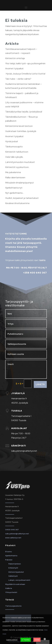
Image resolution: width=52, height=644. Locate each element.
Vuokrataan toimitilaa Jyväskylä (21, 131)
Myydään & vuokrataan (15, 584)
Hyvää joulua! (11, 141)
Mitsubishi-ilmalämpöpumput (19, 183)
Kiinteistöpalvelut (16, 572)
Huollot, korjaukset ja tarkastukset (22, 198)
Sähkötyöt (13, 576)
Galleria (9, 588)
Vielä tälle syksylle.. (14, 157)
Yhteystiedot (11, 592)
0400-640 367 (12, 530)
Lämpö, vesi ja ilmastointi (19, 580)
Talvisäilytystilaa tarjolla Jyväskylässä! (24, 112)
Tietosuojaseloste (13, 606)
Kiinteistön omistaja (15, 58)
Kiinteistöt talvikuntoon (17, 152)
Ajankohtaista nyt (14, 188)
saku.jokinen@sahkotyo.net (17, 534)
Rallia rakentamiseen (15, 177)
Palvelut (9, 560)
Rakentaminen (15, 564)
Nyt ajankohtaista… (15, 193)
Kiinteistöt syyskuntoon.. (17, 167)
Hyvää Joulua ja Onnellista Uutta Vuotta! (25, 74)
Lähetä (40, 384)
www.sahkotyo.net (13, 538)
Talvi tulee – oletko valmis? (18, 79)
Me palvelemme (13, 172)
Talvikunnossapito (14, 147)
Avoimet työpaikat (14, 68)
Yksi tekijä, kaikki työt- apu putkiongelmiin (25, 63)
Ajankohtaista (11, 556)
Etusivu (8, 552)
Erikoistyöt (13, 568)
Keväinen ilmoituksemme (17, 203)
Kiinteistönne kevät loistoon (19, 126)
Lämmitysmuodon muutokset (20, 162)
